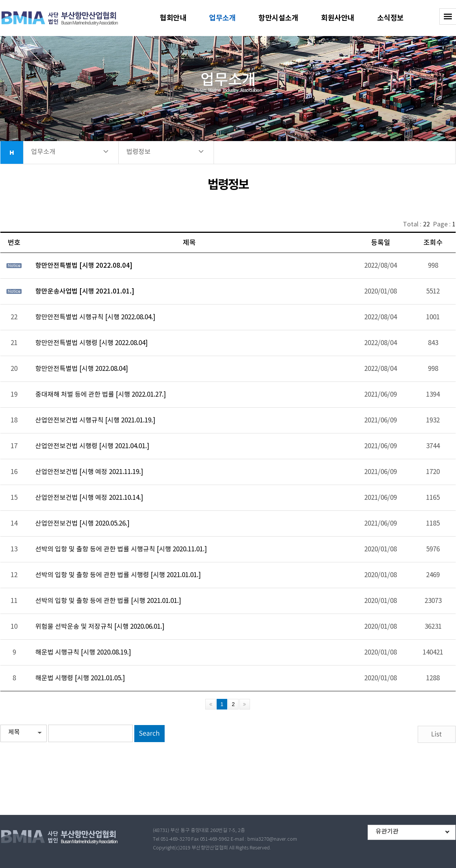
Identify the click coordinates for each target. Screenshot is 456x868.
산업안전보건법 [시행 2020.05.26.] (82, 524)
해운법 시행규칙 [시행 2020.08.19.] (83, 653)
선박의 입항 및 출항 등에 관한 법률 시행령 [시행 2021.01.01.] (118, 575)
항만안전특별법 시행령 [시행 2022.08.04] (91, 343)
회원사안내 (338, 18)
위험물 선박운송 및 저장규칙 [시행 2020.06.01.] (100, 627)
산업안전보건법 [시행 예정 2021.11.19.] (89, 472)
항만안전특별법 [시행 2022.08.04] (84, 266)
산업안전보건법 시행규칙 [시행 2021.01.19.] (95, 421)
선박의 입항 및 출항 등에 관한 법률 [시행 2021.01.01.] (108, 601)
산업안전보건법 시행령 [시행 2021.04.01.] (92, 446)
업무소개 (222, 18)
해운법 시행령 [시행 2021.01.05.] (80, 678)
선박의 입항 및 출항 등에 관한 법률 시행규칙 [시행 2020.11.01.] (121, 549)
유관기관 (387, 832)
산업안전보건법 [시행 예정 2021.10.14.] (89, 498)
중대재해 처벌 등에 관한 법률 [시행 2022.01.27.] (101, 395)
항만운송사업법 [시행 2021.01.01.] (85, 292)
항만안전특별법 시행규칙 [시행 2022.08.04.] (95, 317)
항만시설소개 (278, 18)
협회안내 (173, 18)
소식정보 (390, 18)
